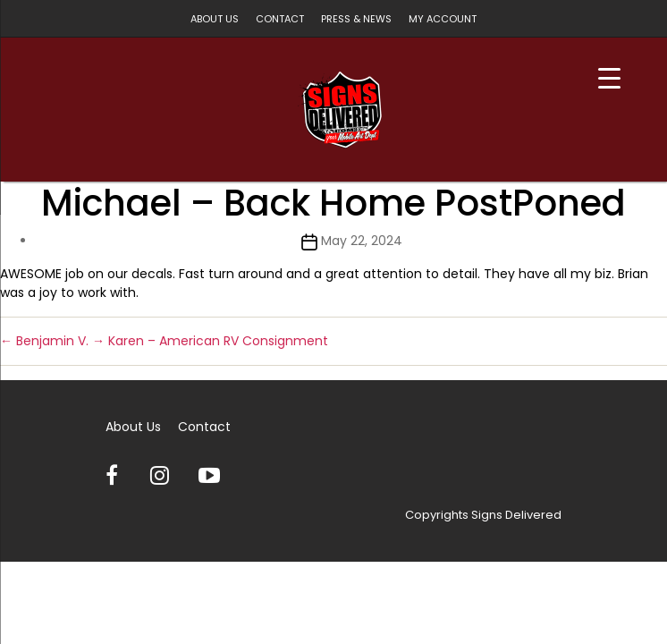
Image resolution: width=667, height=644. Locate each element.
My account (443, 19)
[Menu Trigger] (609, 78)
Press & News (356, 19)
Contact (280, 19)
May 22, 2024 (362, 241)
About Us (215, 19)
